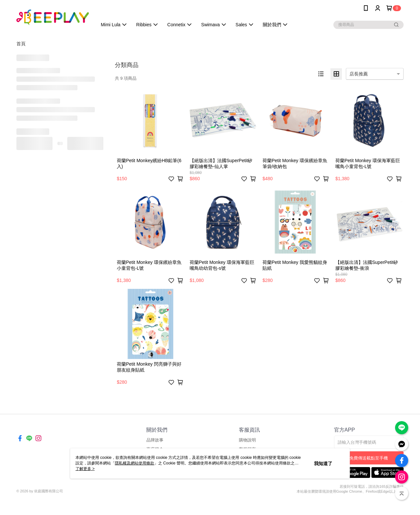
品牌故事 (155, 440)
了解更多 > (85, 469)
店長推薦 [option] (359, 74)
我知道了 (323, 463)
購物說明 (247, 440)
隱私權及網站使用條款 (135, 463)
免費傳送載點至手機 (369, 458)
